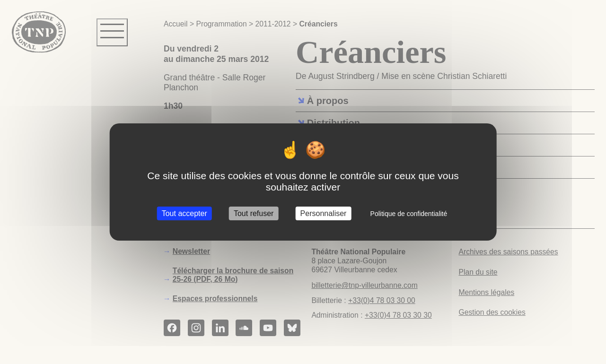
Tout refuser (254, 213)
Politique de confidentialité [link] (409, 214)
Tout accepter (184, 213)
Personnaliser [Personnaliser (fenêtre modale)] (324, 213)
